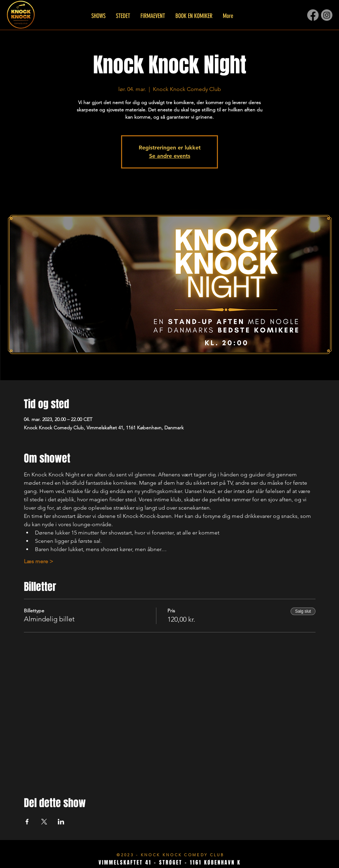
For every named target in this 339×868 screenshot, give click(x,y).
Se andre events (170, 156)
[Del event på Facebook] (27, 822)
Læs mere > (39, 561)
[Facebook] (313, 15)
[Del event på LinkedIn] (61, 822)
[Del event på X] (44, 822)
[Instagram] (327, 15)
